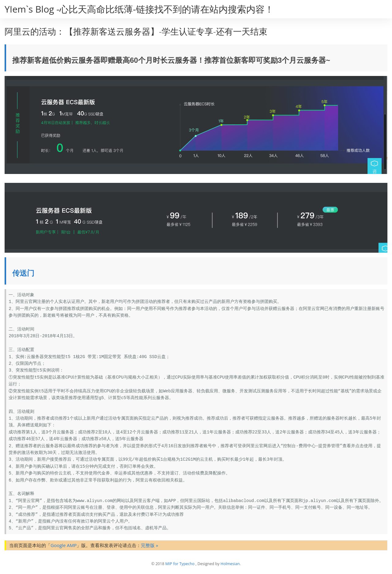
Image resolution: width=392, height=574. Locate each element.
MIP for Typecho (180, 564)
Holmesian (230, 564)
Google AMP (64, 545)
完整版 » (149, 545)
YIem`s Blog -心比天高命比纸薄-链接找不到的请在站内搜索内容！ (139, 9)
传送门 (23, 273)
